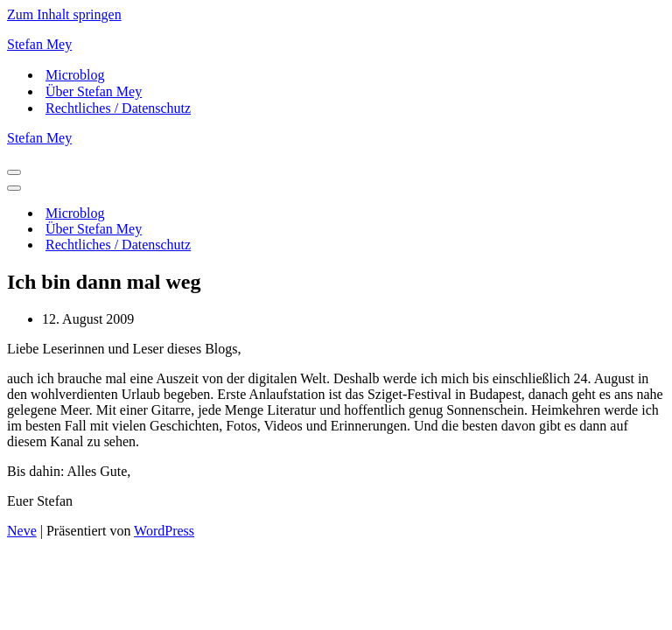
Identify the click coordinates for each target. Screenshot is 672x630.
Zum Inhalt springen (64, 14)
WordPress (164, 531)
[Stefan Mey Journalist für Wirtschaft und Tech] (336, 45)
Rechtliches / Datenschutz (118, 108)
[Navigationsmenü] (14, 172)
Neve (22, 531)
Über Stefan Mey (94, 91)
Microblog (75, 75)
